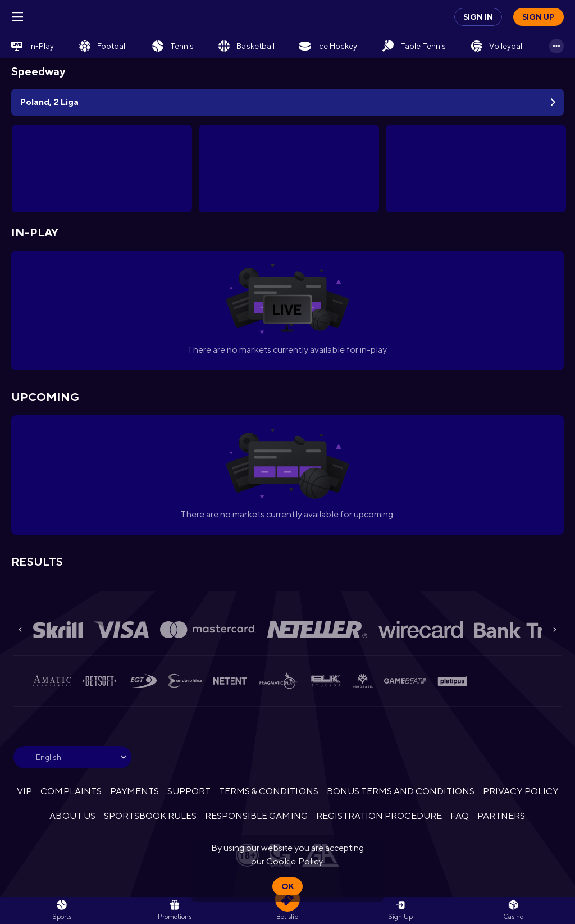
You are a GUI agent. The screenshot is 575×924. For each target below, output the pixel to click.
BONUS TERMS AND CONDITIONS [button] (401, 791)
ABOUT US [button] (72, 816)
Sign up (539, 17)
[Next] (555, 630)
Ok (287, 886)
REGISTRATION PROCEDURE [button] (379, 816)
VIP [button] (24, 791)
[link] (33, 46)
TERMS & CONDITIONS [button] (268, 791)
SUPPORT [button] (189, 791)
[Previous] (20, 630)
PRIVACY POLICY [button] (520, 791)
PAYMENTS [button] (134, 791)
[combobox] (72, 757)
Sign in (478, 17)
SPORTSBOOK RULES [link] (150, 816)
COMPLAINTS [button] (71, 791)
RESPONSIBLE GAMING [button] (256, 816)
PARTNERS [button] (501, 816)
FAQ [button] (460, 816)
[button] (513, 911)
